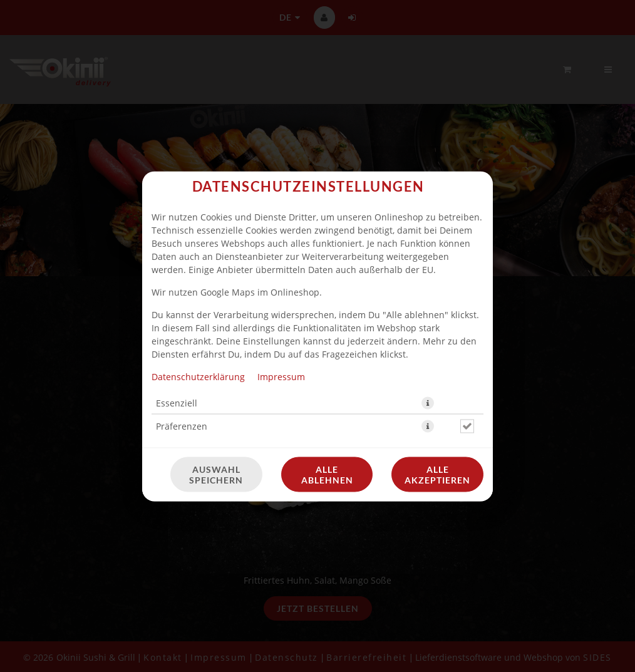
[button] (428, 403)
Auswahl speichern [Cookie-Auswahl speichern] (216, 474)
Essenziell (177, 402)
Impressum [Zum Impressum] (281, 376)
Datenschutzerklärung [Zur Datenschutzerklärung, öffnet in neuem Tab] (198, 376)
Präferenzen (182, 426)
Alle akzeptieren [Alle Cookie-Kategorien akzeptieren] (437, 474)
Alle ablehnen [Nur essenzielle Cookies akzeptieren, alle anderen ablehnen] (327, 474)
